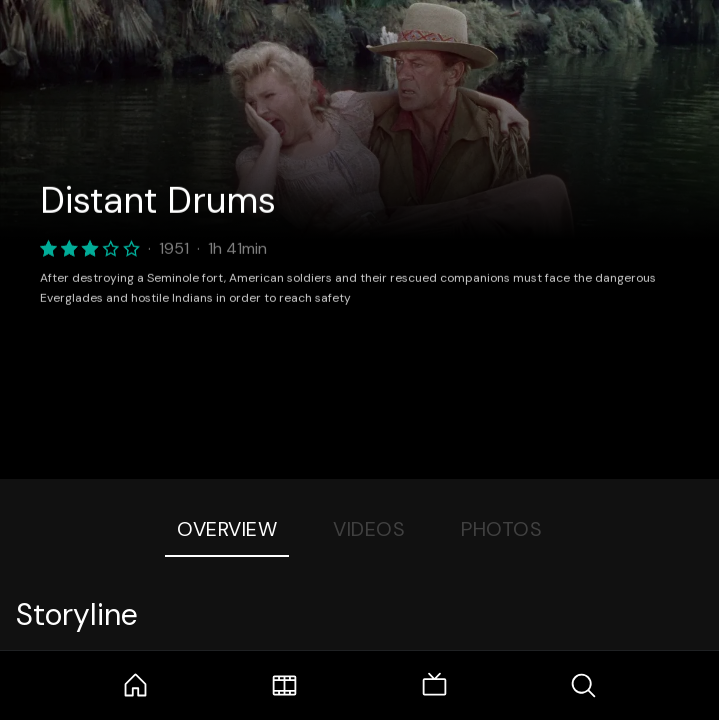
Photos (501, 529)
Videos (369, 529)
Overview (227, 529)
